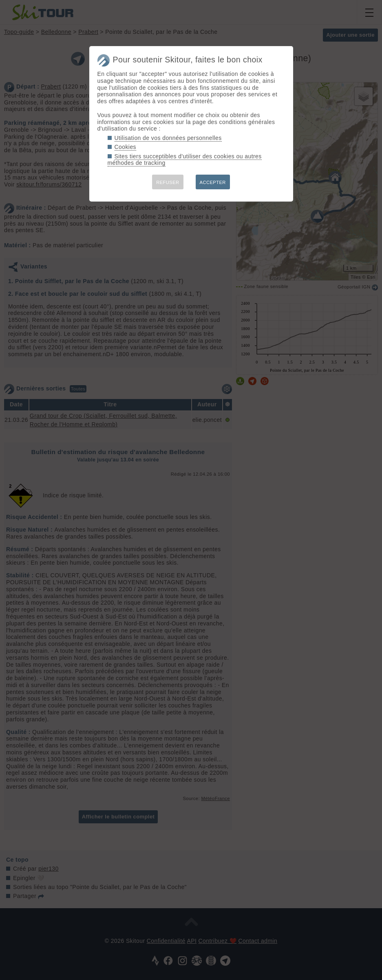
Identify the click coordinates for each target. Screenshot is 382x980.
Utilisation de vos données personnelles (168, 138)
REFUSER (168, 182)
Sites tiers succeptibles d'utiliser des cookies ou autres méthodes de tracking (185, 160)
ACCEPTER (213, 182)
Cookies (126, 147)
